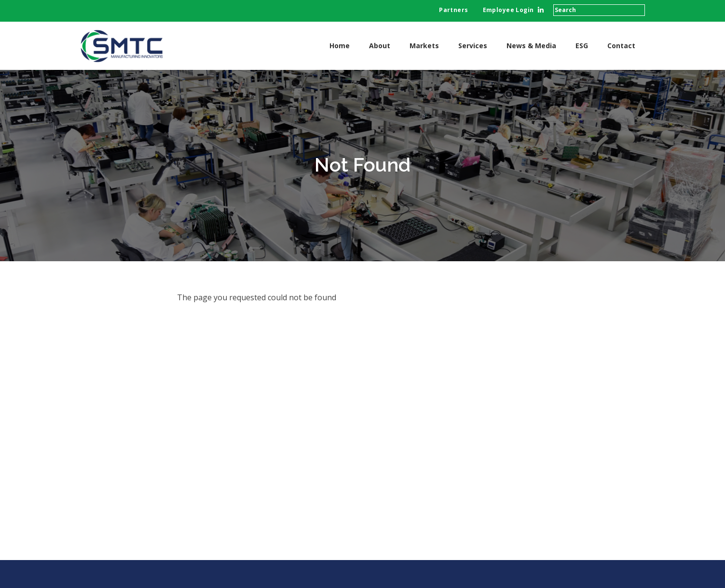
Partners (453, 10)
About (380, 46)
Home (340, 46)
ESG (582, 46)
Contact (621, 46)
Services (473, 46)
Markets (424, 46)
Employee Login (508, 10)
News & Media (531, 46)
